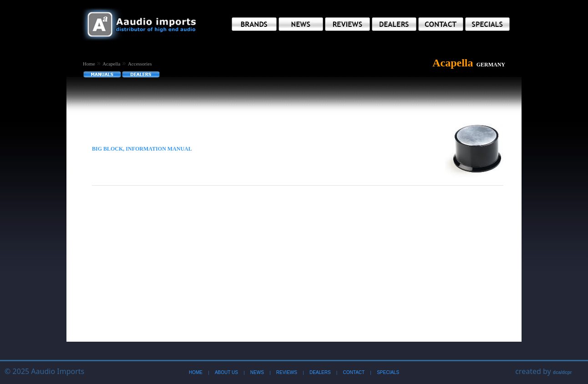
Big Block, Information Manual (142, 149)
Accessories (140, 64)
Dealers (320, 372)
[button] (254, 24)
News (257, 372)
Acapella (111, 64)
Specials (388, 372)
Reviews (287, 372)
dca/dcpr (563, 372)
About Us (226, 372)
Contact (354, 372)
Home (89, 64)
